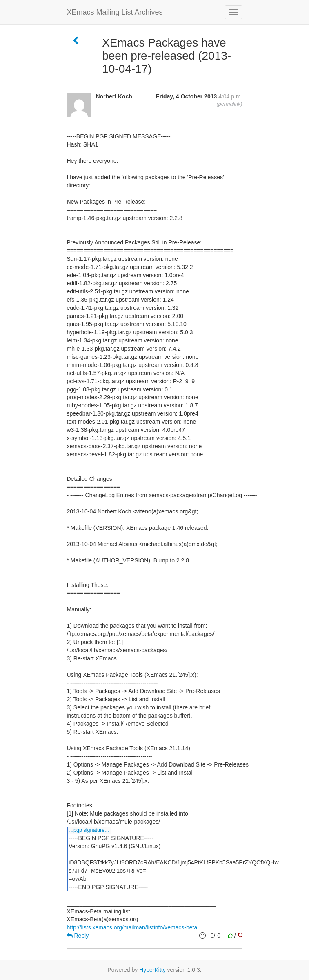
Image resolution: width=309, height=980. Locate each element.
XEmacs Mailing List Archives (115, 12)
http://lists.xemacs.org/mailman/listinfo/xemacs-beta (132, 927)
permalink (230, 104)
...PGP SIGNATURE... (89, 830)
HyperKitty (152, 970)
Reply (78, 936)
